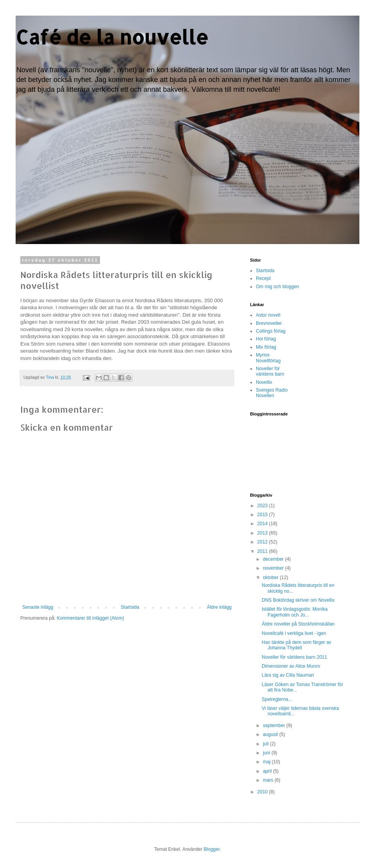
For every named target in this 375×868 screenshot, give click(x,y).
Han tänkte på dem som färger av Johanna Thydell (296, 645)
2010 (263, 792)
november (274, 568)
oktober (271, 577)
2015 (263, 515)
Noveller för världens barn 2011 (294, 657)
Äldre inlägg (219, 607)
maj (267, 762)
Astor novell (268, 315)
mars (269, 780)
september (275, 725)
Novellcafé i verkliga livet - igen (294, 633)
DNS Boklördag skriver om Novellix (298, 600)
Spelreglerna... (277, 699)
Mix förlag (266, 347)
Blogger (212, 849)
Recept (263, 278)
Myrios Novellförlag (268, 358)
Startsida (130, 607)
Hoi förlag (266, 339)
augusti (271, 734)
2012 (263, 542)
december (274, 559)
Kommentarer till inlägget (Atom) (90, 618)
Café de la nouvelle (112, 37)
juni (267, 753)
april (268, 771)
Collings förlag (271, 331)
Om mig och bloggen (278, 287)
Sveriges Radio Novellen (272, 393)
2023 (263, 506)
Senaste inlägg (38, 607)
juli (266, 744)
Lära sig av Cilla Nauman (288, 675)
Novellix (264, 382)
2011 (263, 551)
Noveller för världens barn (270, 371)
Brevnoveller (269, 323)
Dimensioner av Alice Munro (291, 666)
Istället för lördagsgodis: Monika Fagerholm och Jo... (295, 612)
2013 (263, 533)
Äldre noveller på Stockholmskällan (298, 624)
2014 (263, 524)
